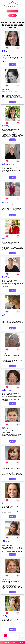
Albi (3, 52)
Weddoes (4, 88)
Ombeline (4, 201)
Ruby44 (3, 50)
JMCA (3, 163)
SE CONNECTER (12, 15)
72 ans (6, 202)
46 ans (8, 466)
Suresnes (4, 541)
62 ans (8, 315)
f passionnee (5, 126)
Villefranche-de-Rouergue (8, 240)
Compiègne (4, 353)
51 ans (16, 240)
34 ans (8, 504)
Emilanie (4, 465)
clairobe (4, 540)
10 (17, 638)
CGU (9, 642)
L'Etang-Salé (5, 127)
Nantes (3, 428)
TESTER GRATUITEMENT (12, 11)
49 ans (10, 353)
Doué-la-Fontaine (6, 165)
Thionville (4, 579)
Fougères (4, 278)
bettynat (4, 578)
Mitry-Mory (4, 391)
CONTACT (22, 642)
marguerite (4, 276)
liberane (4, 239)
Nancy (3, 89)
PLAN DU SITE (15, 642)
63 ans (8, 278)
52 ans (10, 127)
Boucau (3, 617)
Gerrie (3, 352)
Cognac (3, 315)
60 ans (9, 391)
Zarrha (3, 503)
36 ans (8, 617)
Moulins (4, 504)
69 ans (12, 165)
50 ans (6, 52)
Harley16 (4, 314)
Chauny (3, 466)
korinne (3, 389)
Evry (3, 202)
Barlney (3, 427)
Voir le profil (12, 64)
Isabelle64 (4, 616)
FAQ (6, 642)
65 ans (9, 579)
